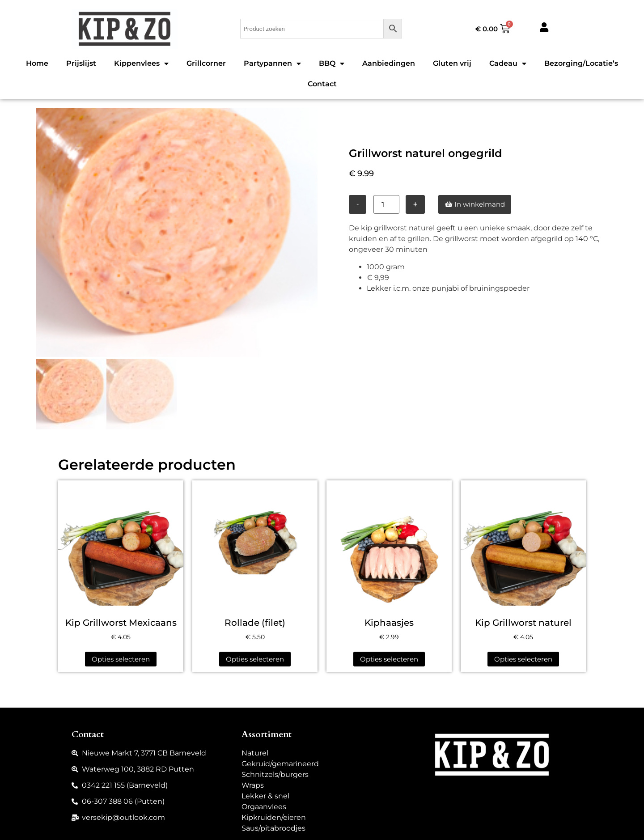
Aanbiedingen (389, 63)
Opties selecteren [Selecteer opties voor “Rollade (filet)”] (255, 657)
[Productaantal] (386, 204)
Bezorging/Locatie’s (581, 63)
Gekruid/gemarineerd (280, 762)
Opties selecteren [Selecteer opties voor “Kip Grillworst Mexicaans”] (121, 657)
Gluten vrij (452, 63)
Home (37, 63)
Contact (322, 84)
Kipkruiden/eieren (274, 816)
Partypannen (272, 64)
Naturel (255, 751)
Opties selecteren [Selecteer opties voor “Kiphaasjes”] (389, 657)
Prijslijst (81, 63)
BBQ (332, 64)
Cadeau (508, 64)
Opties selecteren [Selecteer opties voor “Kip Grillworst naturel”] (523, 657)
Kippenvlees (141, 64)
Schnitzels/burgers (275, 773)
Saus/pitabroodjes (273, 826)
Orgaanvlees (264, 805)
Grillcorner (206, 63)
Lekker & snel (265, 794)
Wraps (253, 783)
